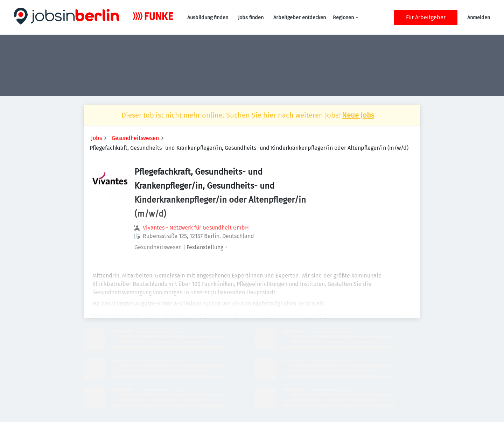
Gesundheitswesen (135, 138)
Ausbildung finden (208, 18)
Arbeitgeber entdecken (300, 18)
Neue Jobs (358, 115)
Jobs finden (251, 18)
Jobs (96, 138)
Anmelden (479, 18)
